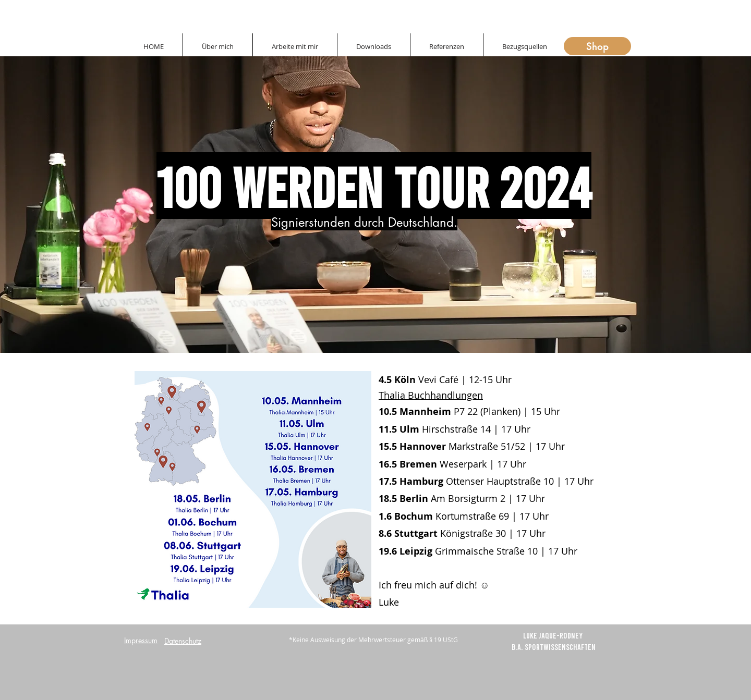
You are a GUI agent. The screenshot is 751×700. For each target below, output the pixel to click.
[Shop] (597, 46)
